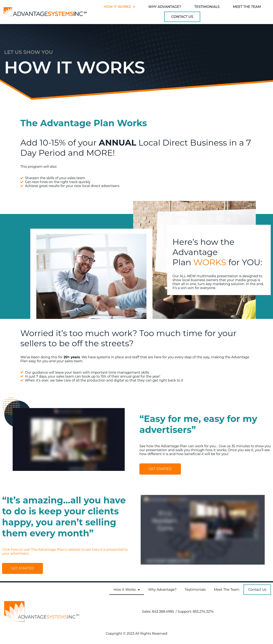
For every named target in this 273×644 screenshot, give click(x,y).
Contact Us (182, 17)
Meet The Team (247, 7)
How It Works (119, 7)
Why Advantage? (165, 7)
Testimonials (207, 7)
